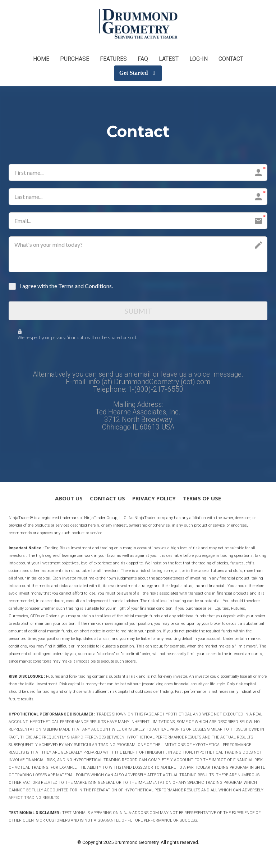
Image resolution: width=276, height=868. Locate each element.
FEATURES (113, 59)
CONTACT (231, 59)
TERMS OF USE (202, 499)
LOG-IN (199, 59)
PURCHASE (75, 59)
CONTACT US (107, 499)
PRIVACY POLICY (154, 499)
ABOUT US (69, 499)
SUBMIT (138, 311)
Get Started (137, 73)
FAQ (143, 59)
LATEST (169, 59)
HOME (41, 59)
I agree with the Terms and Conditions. (66, 286)
